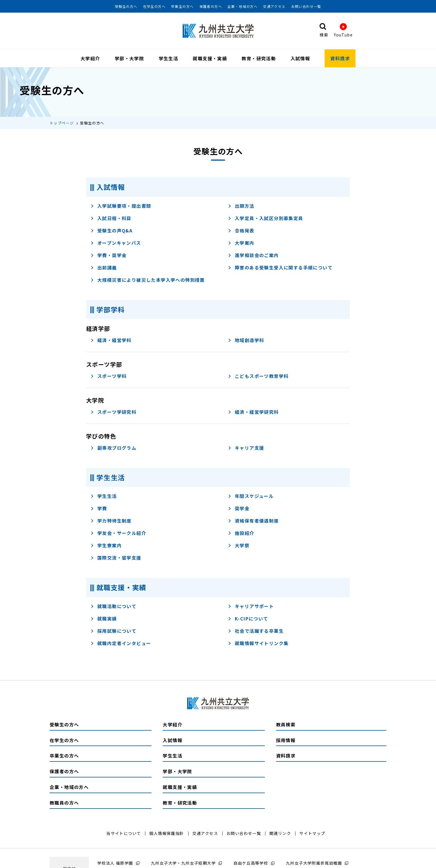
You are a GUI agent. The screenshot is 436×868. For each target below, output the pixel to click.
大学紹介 (90, 58)
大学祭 (239, 546)
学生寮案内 (106, 546)
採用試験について (113, 632)
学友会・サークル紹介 (118, 534)
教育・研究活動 (259, 58)
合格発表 (241, 231)
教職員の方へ (64, 804)
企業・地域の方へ (243, 6)
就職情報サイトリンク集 (258, 644)
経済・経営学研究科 (253, 413)
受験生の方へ (126, 6)
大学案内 (241, 244)
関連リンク (280, 834)
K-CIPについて (248, 619)
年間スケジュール (251, 497)
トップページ (62, 124)
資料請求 (340, 58)
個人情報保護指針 (167, 834)
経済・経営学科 (111, 341)
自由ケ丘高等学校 (251, 864)
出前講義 (104, 268)
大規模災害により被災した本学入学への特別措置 (148, 281)
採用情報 (286, 741)
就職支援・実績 (210, 58)
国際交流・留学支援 (116, 559)
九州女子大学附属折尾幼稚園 (314, 864)
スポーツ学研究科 (113, 413)
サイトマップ (312, 834)
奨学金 (239, 509)
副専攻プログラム (113, 449)
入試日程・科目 (111, 219)
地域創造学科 (246, 341)
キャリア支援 (246, 449)
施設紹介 (241, 534)
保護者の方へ (211, 6)
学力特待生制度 (111, 522)
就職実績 (104, 619)
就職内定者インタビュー (121, 644)
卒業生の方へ (182, 6)
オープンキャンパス (116, 244)
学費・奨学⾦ (108, 256)
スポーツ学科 (108, 377)
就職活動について (113, 607)
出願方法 (241, 207)
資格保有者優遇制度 (253, 522)
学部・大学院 (129, 58)
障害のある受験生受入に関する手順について (280, 268)
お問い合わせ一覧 (306, 6)
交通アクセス (274, 6)
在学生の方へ (154, 6)
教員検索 (286, 725)
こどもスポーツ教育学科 (258, 377)
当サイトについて (124, 834)
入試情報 (300, 58)
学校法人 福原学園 (115, 864)
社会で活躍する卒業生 (256, 632)
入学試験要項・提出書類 (121, 207)
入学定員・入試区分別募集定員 (266, 219)
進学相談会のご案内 (253, 256)
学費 (99, 509)
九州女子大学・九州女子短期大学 (183, 864)
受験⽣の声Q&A (111, 231)
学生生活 (169, 58)
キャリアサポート (251, 607)
